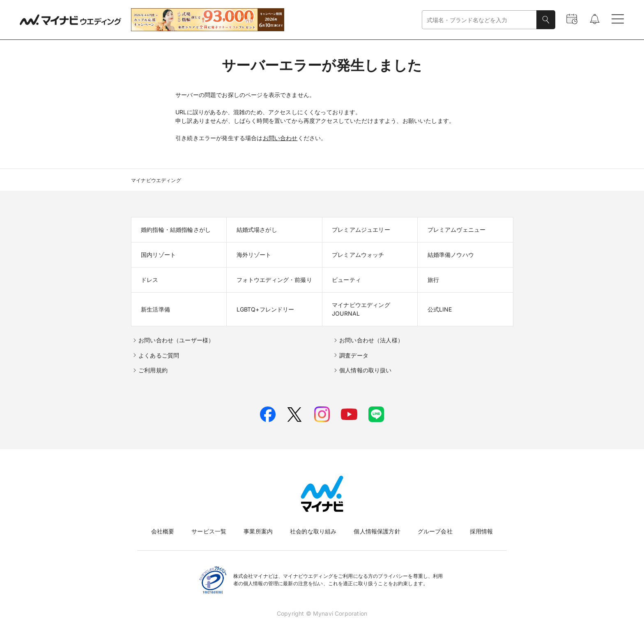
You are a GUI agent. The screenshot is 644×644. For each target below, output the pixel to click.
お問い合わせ (280, 138)
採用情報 (482, 531)
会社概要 (163, 531)
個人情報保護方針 (377, 531)
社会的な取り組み (313, 531)
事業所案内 (258, 531)
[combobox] (479, 20)
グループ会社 (435, 531)
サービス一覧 (209, 531)
